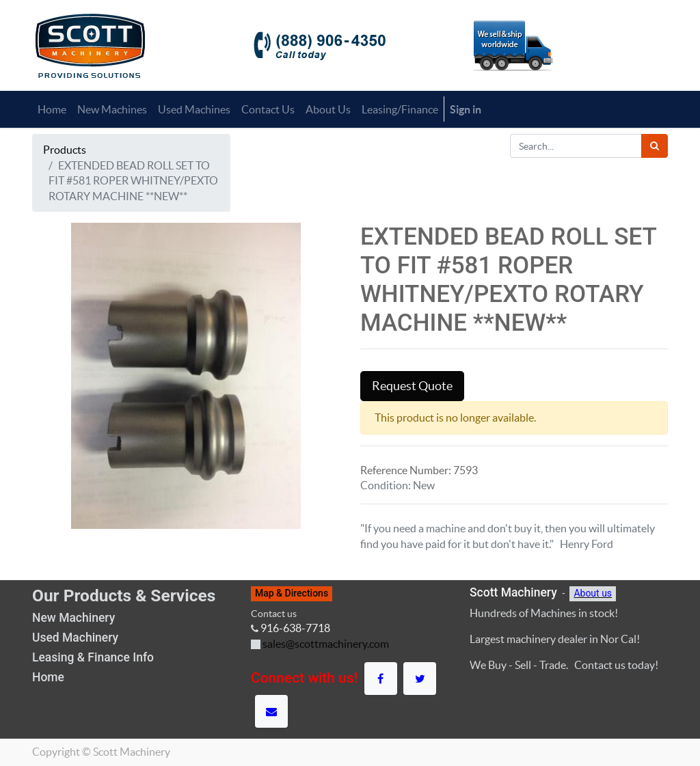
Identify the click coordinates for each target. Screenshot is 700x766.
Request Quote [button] (412, 386)
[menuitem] (52, 109)
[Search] (655, 146)
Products (65, 150)
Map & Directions (292, 593)
